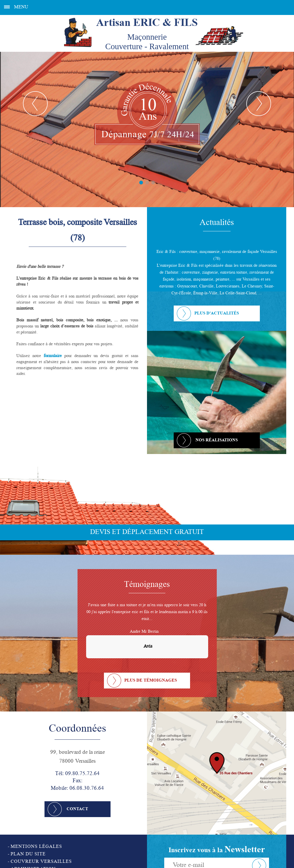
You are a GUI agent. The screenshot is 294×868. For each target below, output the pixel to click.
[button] (86, 664)
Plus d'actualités (217, 314)
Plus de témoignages (151, 681)
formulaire (53, 356)
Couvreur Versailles (41, 862)
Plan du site (28, 854)
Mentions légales (36, 847)
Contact (77, 809)
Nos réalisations (217, 440)
